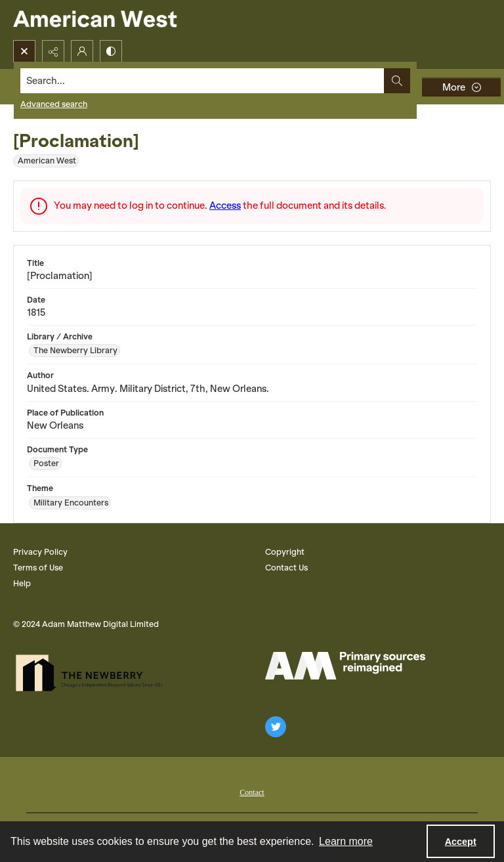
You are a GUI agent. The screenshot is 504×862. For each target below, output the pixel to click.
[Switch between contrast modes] (111, 51)
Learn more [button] (346, 841)
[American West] (118, 20)
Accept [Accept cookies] (461, 842)
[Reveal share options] (53, 51)
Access (225, 205)
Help (22, 583)
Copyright (285, 552)
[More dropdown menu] (461, 87)
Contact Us (286, 568)
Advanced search (54, 104)
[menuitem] (252, 791)
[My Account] (82, 51)
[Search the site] (202, 81)
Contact (252, 792)
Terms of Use (38, 568)
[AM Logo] (345, 666)
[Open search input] (24, 51)
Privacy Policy (40, 552)
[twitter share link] (276, 727)
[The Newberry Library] (93, 673)
